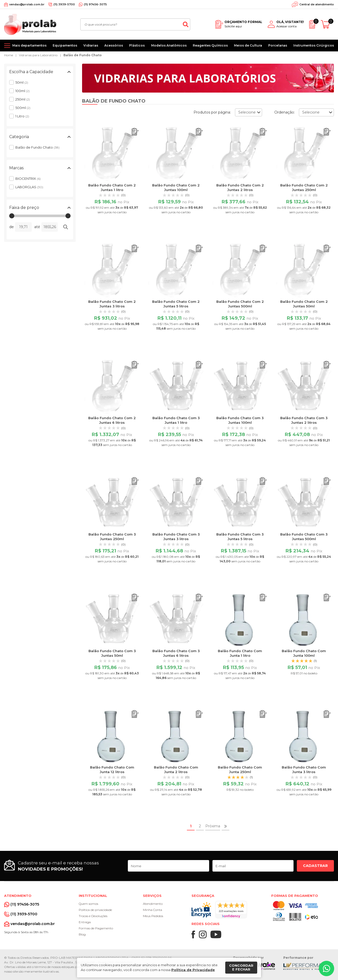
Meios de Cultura (248, 45)
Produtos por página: (212, 112)
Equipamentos (65, 45)
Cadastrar (315, 866)
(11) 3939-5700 (64, 4)
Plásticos (137, 45)
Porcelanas (278, 45)
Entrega (85, 922)
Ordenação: (285, 112)
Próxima (213, 826)
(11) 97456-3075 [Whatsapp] (95, 4)
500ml (23, 108)
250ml (23, 99)
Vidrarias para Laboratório (38, 55)
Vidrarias (91, 45)
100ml (22, 91)
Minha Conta (153, 910)
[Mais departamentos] (25, 46)
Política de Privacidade (193, 970)
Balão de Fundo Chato (83, 55)
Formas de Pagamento (96, 928)
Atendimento (153, 904)
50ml (22, 82)
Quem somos (88, 904)
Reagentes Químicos (210, 45)
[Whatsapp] (326, 968)
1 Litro (22, 116)
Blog (82, 934)
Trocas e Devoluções (93, 916)
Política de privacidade (95, 910)
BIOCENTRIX (28, 179)
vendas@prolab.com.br (27, 4)
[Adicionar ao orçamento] (135, 132)
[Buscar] (186, 24)
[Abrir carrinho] (327, 24)
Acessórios (114, 45)
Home (9, 55)
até (37, 227)
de (12, 227)
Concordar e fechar (241, 967)
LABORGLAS (29, 187)
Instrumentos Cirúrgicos (314, 45)
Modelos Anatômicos (169, 45)
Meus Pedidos (153, 916)
